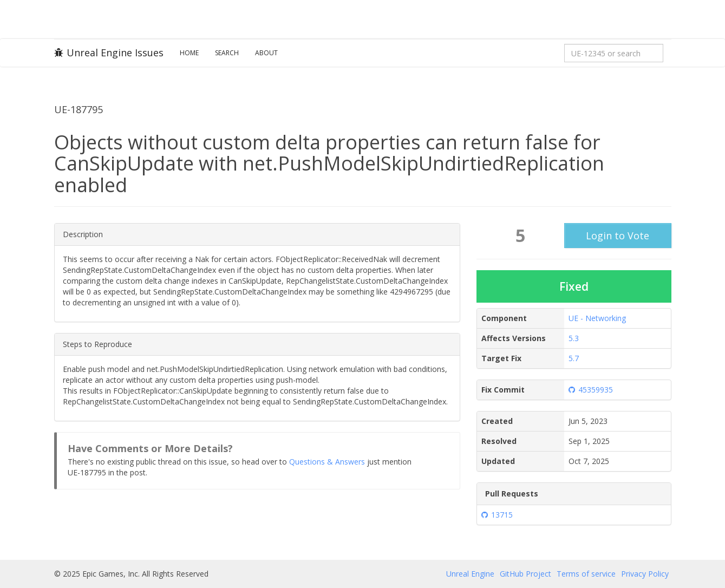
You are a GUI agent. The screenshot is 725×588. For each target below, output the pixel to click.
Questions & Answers (327, 462)
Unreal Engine (470, 574)
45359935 (591, 390)
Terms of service (586, 574)
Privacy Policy (645, 574)
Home (189, 53)
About (266, 53)
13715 (497, 515)
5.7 (574, 358)
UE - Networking (597, 318)
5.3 (574, 338)
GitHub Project (525, 574)
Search (227, 53)
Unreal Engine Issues (109, 53)
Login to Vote (618, 236)
